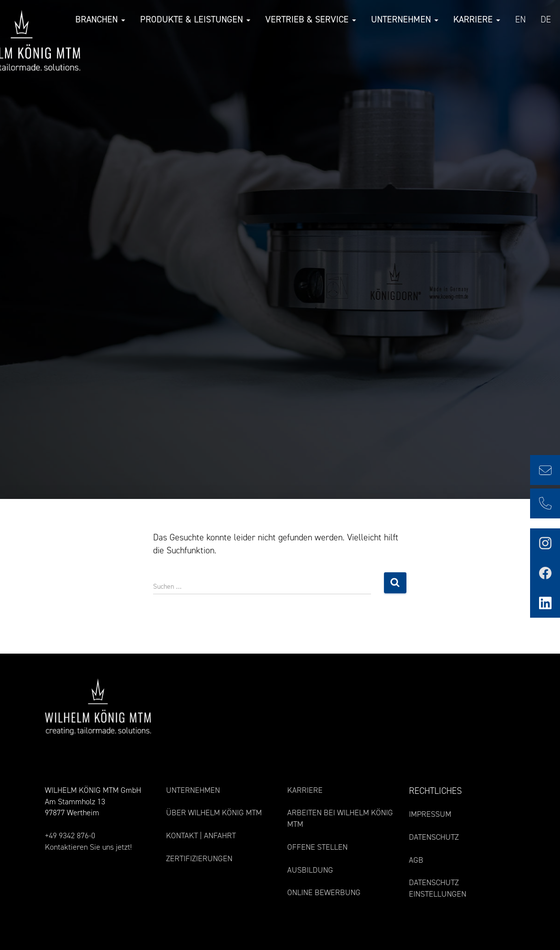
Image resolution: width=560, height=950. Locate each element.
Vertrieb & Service (310, 20)
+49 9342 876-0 (70, 835)
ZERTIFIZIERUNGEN (199, 858)
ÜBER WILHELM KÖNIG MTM (214, 813)
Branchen (99, 20)
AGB (416, 860)
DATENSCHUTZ (434, 837)
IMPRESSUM (430, 814)
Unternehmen (404, 20)
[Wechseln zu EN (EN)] (519, 20)
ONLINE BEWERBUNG (324, 892)
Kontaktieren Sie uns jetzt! (88, 847)
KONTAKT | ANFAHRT (201, 835)
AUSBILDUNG (310, 870)
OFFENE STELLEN (317, 847)
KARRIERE (305, 790)
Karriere (476, 20)
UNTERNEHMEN (193, 790)
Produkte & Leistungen (194, 20)
